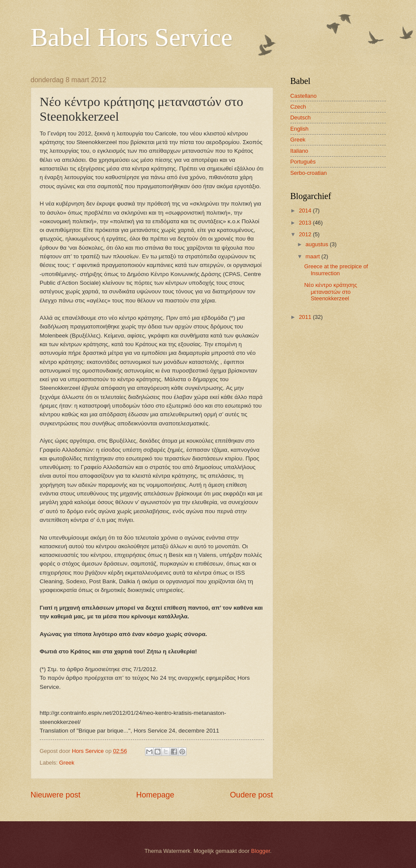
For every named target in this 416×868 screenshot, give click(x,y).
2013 (306, 223)
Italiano (300, 151)
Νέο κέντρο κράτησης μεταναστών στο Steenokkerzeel (331, 292)
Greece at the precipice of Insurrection (336, 270)
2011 (306, 317)
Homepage (155, 795)
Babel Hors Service (132, 37)
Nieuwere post (56, 795)
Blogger (261, 851)
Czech (298, 107)
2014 (306, 211)
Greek (67, 763)
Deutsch (301, 117)
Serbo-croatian (309, 173)
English (300, 129)
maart (314, 256)
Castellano (304, 96)
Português (303, 162)
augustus (318, 244)
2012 (306, 234)
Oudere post (251, 795)
